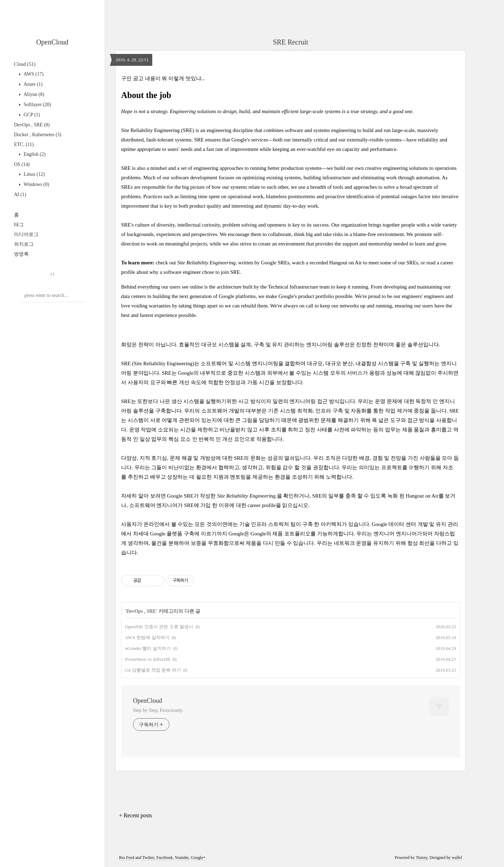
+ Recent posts (135, 815)
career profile (261, 505)
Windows (36, 184)
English (34, 154)
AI (20, 195)
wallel (457, 858)
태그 (19, 225)
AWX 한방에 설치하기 (147, 637)
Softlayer (37, 105)
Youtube (182, 858)
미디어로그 (26, 234)
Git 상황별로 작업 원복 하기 (153, 670)
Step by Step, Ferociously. (158, 710)
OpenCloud (52, 42)
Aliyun (33, 94)
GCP (31, 115)
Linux (34, 174)
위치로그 (24, 244)
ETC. (24, 144)
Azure (33, 84)
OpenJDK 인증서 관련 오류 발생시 (159, 627)
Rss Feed (127, 858)
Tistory (422, 858)
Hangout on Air (345, 263)
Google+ (198, 858)
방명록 (21, 254)
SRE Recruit (291, 42)
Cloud (25, 64)
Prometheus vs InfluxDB (148, 659)
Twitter (148, 858)
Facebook (165, 858)
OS (22, 164)
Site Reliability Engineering (206, 263)
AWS (33, 74)
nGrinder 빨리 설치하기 (148, 648)
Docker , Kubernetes (38, 135)
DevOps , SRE (32, 125)
